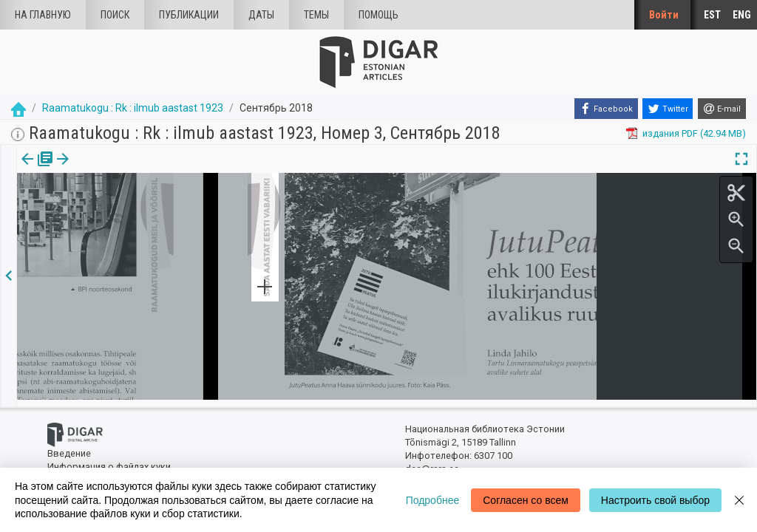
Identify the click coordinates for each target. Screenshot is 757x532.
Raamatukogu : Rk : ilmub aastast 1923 (133, 108)
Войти (664, 15)
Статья (98, 169)
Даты (261, 15)
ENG (742, 15)
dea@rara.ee (432, 463)
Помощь (378, 15)
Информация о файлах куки (109, 460)
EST (712, 15)
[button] (120, 169)
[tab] (35, 170)
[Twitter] (668, 109)
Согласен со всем (526, 500)
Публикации (189, 15)
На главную (43, 15)
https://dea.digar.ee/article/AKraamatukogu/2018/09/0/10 (143, 210)
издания (35, 169)
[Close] (739, 500)
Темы (316, 15)
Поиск (115, 15)
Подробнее (433, 500)
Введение (69, 447)
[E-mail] (722, 109)
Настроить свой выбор (655, 500)
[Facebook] (606, 109)
